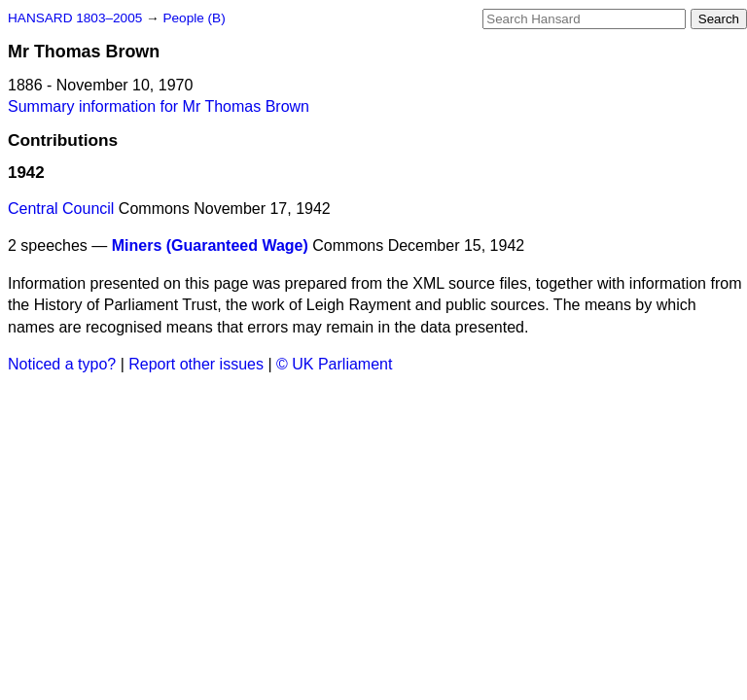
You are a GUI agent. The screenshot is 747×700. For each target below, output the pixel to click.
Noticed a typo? (62, 364)
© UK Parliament (334, 364)
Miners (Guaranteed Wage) (210, 245)
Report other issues (196, 364)
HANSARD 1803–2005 (75, 18)
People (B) (194, 18)
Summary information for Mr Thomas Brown (159, 106)
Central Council (61, 209)
